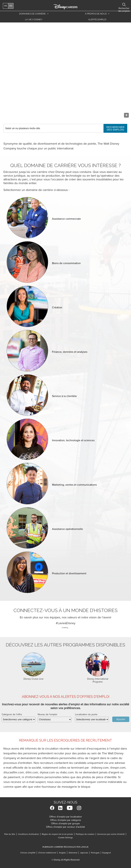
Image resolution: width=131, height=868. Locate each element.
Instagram (79, 808)
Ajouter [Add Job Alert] (121, 719)
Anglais (63, 853)
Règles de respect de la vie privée (57, 834)
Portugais (96, 853)
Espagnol (107, 853)
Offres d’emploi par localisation (66, 817)
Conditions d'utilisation (28, 834)
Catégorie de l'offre (12, 714)
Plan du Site (10, 834)
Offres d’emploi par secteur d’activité (65, 827)
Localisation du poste (86, 714)
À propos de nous (96, 14)
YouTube (70, 808)
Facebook (52, 808)
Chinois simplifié (28, 853)
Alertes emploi (97, 19)
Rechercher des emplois (115, 128)
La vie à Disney (33, 20)
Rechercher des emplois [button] (117, 5)
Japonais (85, 853)
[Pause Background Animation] (126, 115)
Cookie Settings (65, 838)
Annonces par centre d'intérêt (111, 834)
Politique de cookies (85, 834)
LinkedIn (60, 808)
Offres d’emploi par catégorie (66, 820)
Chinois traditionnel (47, 853)
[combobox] (92, 719)
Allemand (74, 853)
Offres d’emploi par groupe (65, 824)
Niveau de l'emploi (47, 714)
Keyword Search (3, 124)
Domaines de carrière (32, 14)
